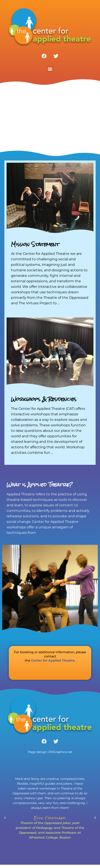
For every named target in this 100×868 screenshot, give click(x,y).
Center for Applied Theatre (53, 660)
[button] (50, 69)
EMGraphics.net (60, 752)
